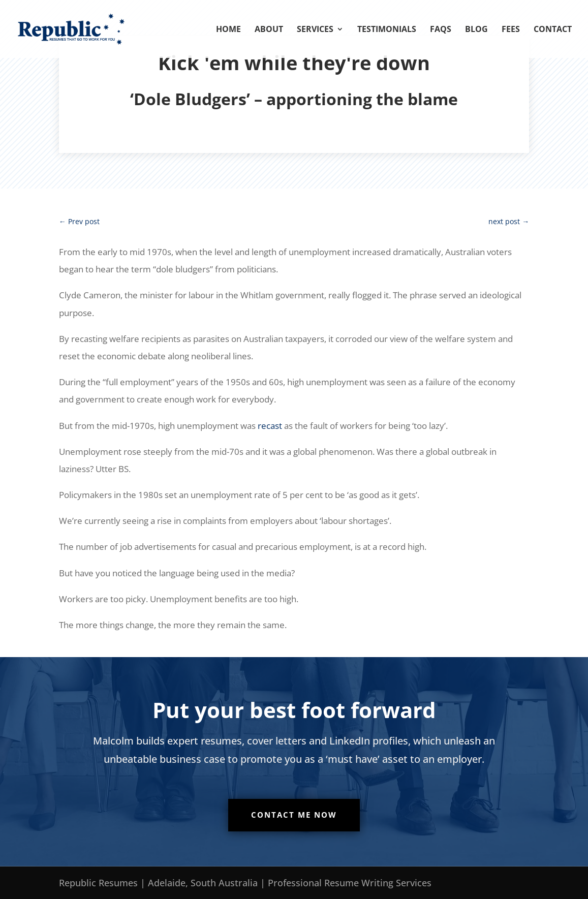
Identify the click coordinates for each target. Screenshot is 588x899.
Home (228, 30)
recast (270, 426)
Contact (553, 30)
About (269, 30)
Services (315, 30)
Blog (476, 30)
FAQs (441, 30)
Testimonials (387, 30)
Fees (511, 30)
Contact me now (294, 815)
